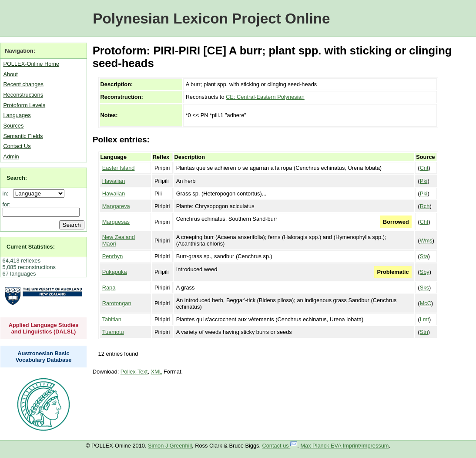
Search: (17, 178)
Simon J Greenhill (170, 446)
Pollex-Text (134, 372)
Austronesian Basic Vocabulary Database (44, 357)
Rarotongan (117, 303)
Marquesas (116, 222)
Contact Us (17, 146)
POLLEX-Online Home (31, 64)
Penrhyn (113, 256)
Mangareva (116, 206)
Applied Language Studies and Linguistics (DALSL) (44, 328)
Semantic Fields (23, 136)
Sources (13, 126)
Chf (424, 222)
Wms (426, 241)
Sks (424, 288)
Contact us (280, 446)
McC (426, 303)
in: (7, 194)
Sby (425, 272)
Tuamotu (113, 332)
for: (7, 204)
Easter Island (119, 168)
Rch (425, 206)
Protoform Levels (24, 105)
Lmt (424, 319)
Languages (17, 115)
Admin (11, 157)
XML (157, 372)
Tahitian (112, 319)
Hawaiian (114, 181)
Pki (424, 181)
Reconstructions (23, 95)
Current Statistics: (31, 247)
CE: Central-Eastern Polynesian (265, 97)
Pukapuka (115, 272)
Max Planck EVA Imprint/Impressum (344, 446)
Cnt (424, 168)
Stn (424, 332)
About (10, 74)
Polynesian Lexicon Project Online (211, 19)
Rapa (109, 288)
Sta (424, 256)
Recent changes (23, 84)
